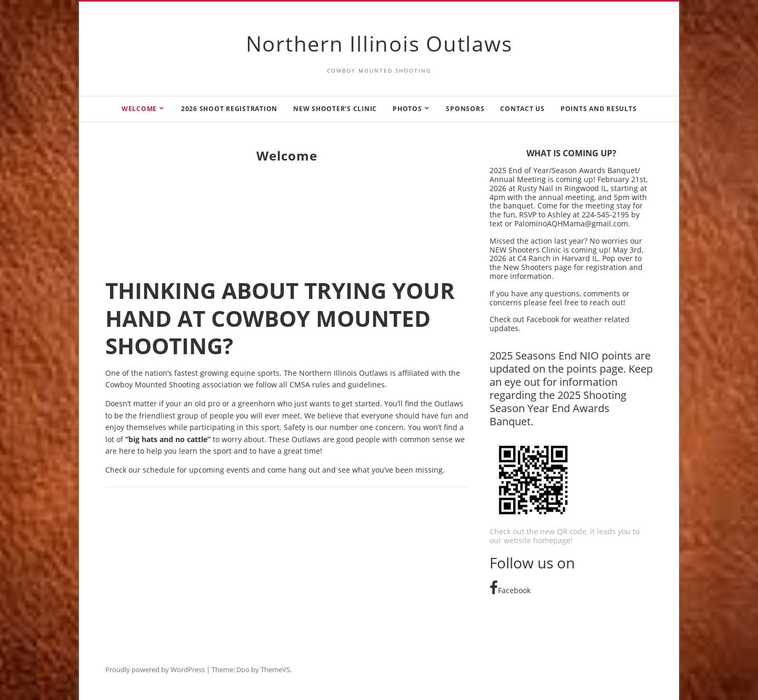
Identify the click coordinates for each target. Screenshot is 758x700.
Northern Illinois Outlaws (379, 43)
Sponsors (465, 109)
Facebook (510, 590)
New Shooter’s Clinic (335, 109)
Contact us (522, 109)
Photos (407, 109)
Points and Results (599, 109)
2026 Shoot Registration (229, 109)
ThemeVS (275, 669)
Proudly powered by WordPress (155, 669)
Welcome (139, 109)
